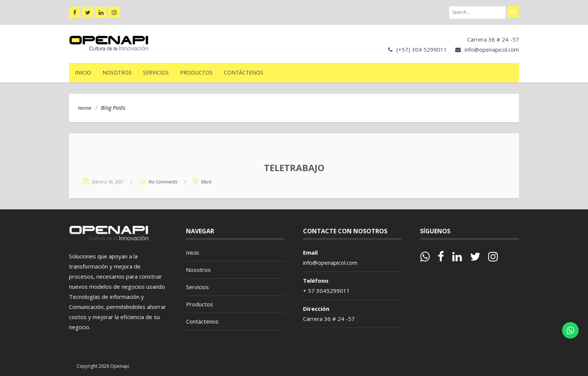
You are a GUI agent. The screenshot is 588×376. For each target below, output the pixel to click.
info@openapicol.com (492, 49)
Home (85, 108)
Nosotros (117, 72)
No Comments (163, 182)
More (206, 182)
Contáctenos (244, 72)
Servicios (156, 72)
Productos (196, 72)
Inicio (83, 72)
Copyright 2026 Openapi (103, 366)
